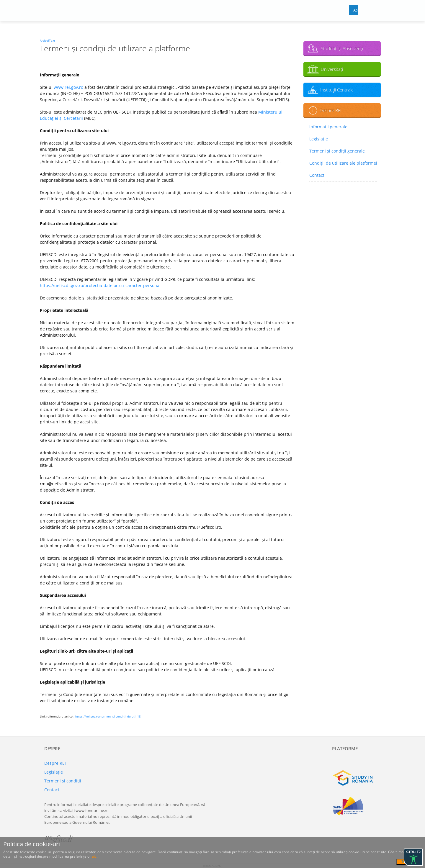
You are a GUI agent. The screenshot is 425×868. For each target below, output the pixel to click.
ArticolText (48, 40)
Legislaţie (319, 139)
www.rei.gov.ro (68, 87)
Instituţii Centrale (337, 90)
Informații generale (328, 127)
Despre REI (331, 110)
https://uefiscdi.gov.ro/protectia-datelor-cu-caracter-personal (100, 285)
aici (95, 856)
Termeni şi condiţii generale (337, 151)
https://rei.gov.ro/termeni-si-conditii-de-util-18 (108, 716)
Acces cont (356, 11)
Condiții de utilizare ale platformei (343, 163)
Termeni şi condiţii (63, 781)
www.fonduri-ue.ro (92, 810)
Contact (317, 175)
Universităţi (332, 69)
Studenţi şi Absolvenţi (342, 48)
